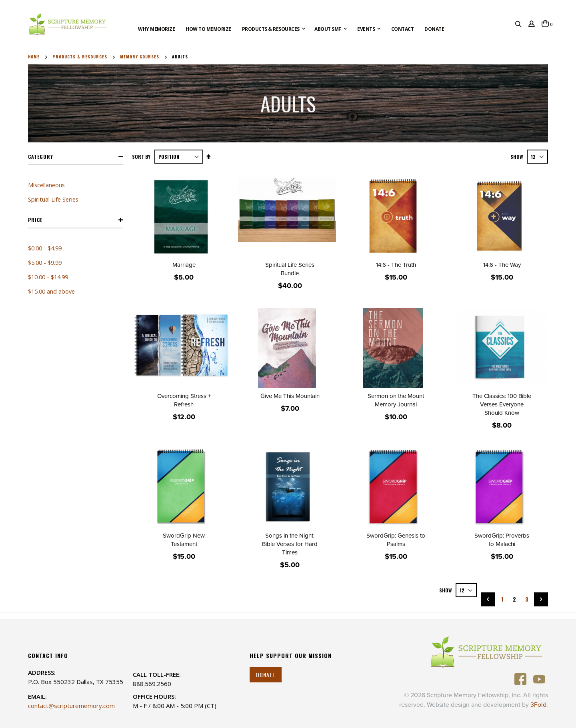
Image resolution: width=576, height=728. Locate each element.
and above (51, 291)
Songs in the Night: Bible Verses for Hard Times (290, 544)
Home (34, 57)
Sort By (141, 157)
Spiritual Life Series (53, 199)
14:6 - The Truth (396, 265)
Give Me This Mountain (290, 396)
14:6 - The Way (502, 265)
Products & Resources (80, 57)
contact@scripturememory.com (71, 706)
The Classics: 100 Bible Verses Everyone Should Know (502, 404)
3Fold (538, 705)
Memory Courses (140, 57)
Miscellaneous (46, 185)
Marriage (184, 265)
